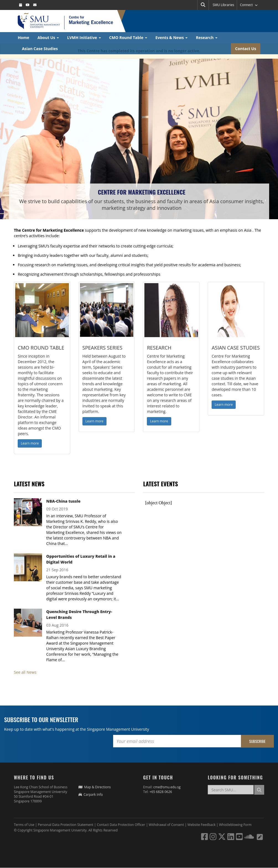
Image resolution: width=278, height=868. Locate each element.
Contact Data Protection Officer (121, 825)
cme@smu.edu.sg (167, 787)
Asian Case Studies (40, 49)
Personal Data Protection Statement (66, 825)
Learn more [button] (30, 443)
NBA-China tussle (63, 501)
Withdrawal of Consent (167, 825)
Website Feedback (202, 825)
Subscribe (257, 741)
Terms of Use (24, 825)
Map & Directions (95, 787)
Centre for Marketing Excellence (142, 192)
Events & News (172, 38)
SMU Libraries (224, 5)
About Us (48, 38)
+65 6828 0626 (161, 792)
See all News (25, 672)
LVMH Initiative (84, 38)
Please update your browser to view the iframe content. (203, 503)
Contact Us (246, 49)
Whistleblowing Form (235, 825)
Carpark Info (91, 795)
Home (23, 38)
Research (207, 38)
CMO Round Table (128, 38)
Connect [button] (249, 5)
